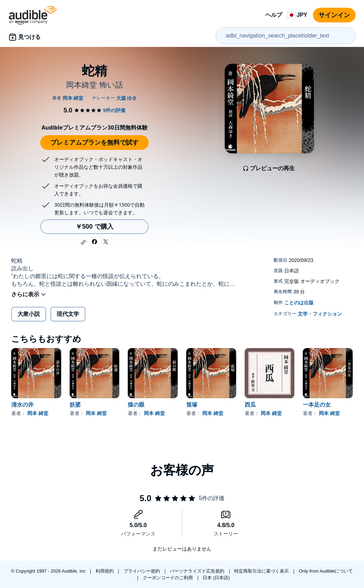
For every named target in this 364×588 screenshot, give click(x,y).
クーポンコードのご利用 (169, 578)
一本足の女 (317, 405)
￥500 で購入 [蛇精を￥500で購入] (94, 227)
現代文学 (68, 314)
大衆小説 (29, 314)
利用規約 (105, 571)
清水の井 (22, 405)
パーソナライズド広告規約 (198, 571)
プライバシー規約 (142, 571)
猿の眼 (136, 405)
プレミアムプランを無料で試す (94, 143)
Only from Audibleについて (326, 571)
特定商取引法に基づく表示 (262, 571)
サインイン (334, 15)
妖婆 (75, 405)
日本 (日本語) (216, 578)
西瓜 (250, 405)
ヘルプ (274, 15)
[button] (83, 242)
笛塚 (192, 405)
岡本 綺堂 (38, 413)
